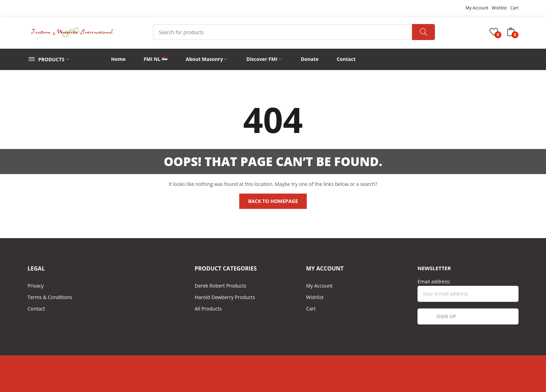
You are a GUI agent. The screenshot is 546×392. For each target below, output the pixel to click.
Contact (36, 309)
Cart (514, 8)
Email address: (468, 290)
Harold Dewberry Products (225, 297)
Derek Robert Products (221, 286)
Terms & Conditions (50, 297)
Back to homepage (273, 201)
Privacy (36, 286)
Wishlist (499, 8)
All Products (208, 309)
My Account (477, 8)
